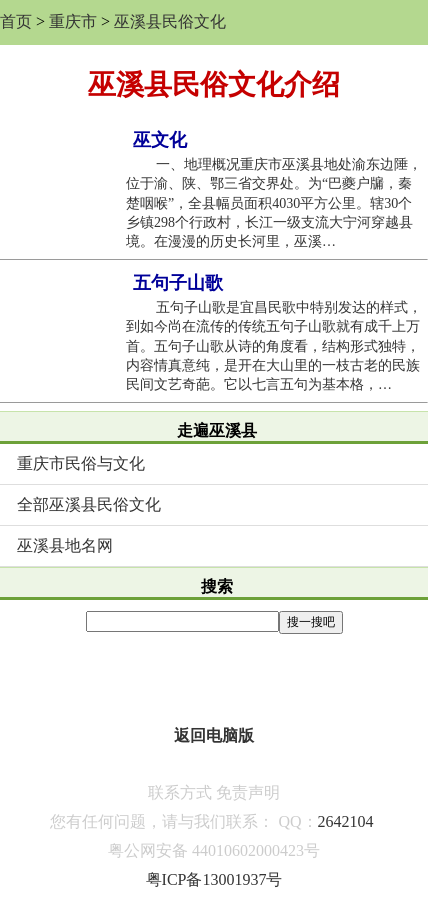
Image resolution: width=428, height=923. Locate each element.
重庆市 (73, 21)
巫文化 (160, 140)
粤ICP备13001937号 (214, 879)
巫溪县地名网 (65, 545)
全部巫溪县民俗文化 (89, 504)
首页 (16, 21)
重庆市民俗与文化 (81, 463)
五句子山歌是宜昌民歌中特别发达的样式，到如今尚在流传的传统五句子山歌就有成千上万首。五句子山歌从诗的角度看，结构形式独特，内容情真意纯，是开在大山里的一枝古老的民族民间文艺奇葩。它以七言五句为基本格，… (274, 346)
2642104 (346, 821)
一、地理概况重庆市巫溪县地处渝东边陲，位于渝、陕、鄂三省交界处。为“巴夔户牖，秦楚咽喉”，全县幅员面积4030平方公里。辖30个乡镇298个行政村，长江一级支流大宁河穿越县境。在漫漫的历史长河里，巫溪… (274, 203)
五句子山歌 (178, 283)
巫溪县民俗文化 (170, 21)
